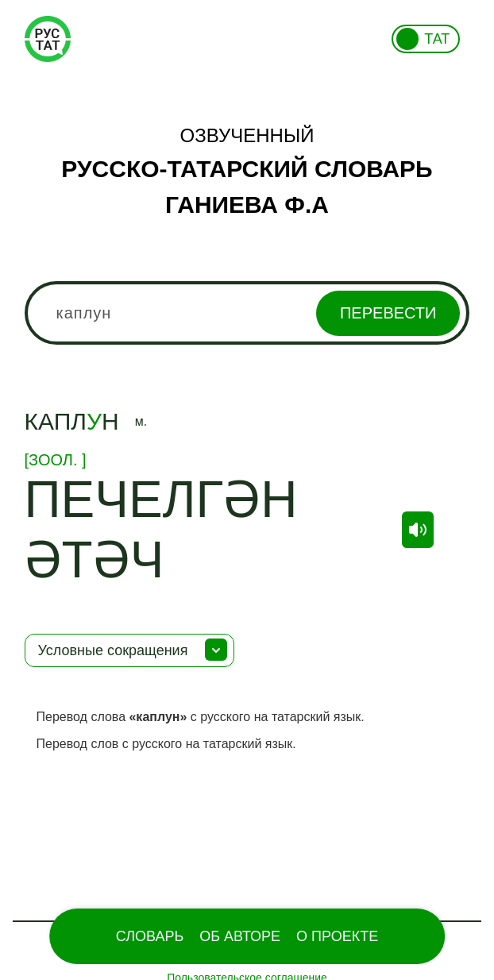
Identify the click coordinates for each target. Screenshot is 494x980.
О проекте (337, 936)
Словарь (150, 936)
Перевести (388, 313)
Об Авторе (240, 936)
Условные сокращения (113, 650)
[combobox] (247, 313)
